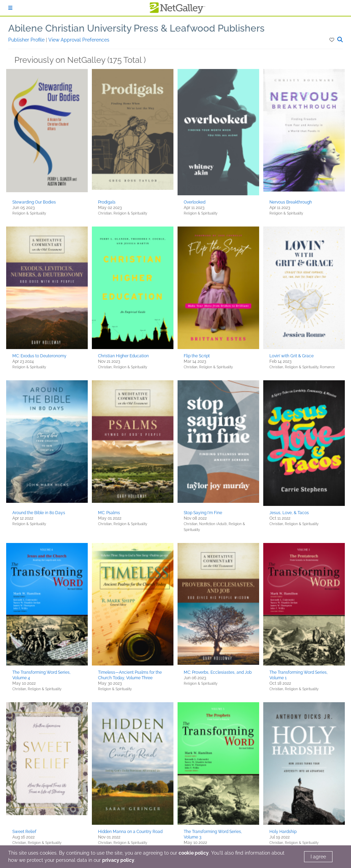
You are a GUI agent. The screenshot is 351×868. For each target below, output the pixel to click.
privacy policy (118, 860)
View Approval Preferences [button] (79, 40)
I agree (318, 857)
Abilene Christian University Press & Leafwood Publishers (136, 28)
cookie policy (194, 853)
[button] (332, 40)
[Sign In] (10, 8)
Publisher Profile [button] (27, 40)
